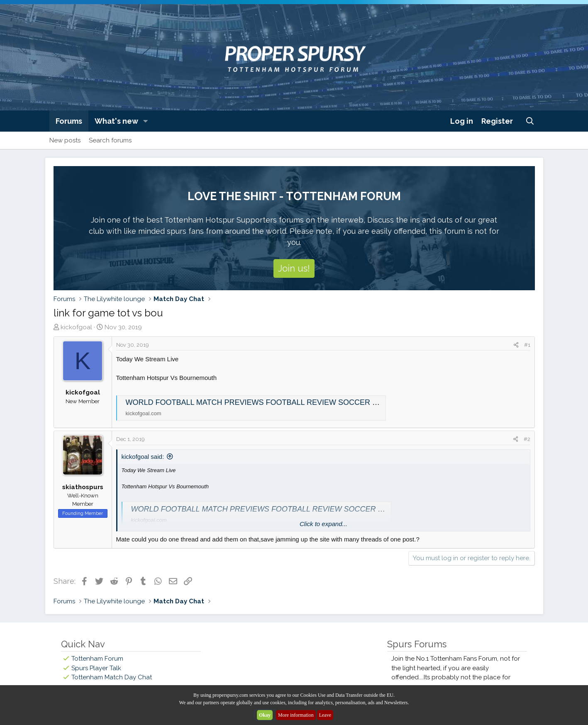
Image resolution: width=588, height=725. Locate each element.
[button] (145, 121)
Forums (69, 121)
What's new (116, 121)
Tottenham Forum (97, 659)
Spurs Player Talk (96, 668)
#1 (527, 345)
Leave (325, 715)
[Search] (530, 121)
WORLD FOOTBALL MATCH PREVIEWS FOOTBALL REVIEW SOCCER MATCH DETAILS (278, 402)
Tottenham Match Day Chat (112, 677)
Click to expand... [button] (323, 524)
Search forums (110, 140)
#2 (527, 439)
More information (296, 715)
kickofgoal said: (143, 457)
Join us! (294, 268)
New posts (65, 140)
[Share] (516, 345)
